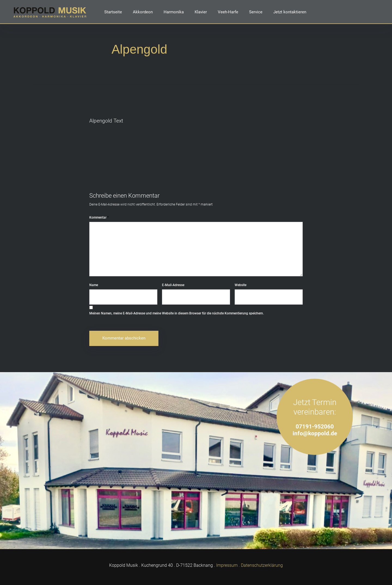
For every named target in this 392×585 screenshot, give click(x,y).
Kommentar (99, 218)
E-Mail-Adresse (173, 285)
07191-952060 (315, 426)
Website (241, 285)
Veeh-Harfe (228, 12)
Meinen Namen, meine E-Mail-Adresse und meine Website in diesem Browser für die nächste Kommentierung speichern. (177, 313)
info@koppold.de (315, 433)
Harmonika (174, 12)
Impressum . (228, 565)
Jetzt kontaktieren (290, 12)
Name (94, 285)
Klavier (201, 12)
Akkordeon (143, 12)
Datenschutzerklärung (262, 565)
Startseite (113, 12)
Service (256, 12)
